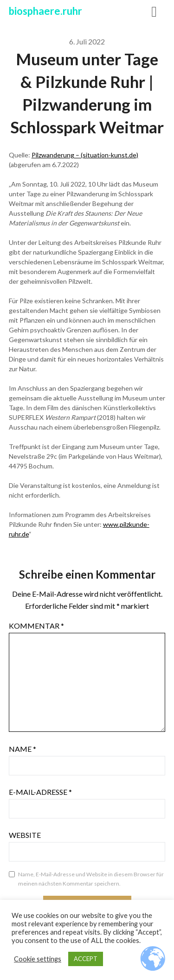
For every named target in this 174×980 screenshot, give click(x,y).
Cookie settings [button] (38, 959)
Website (25, 835)
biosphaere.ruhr (45, 11)
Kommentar (36, 626)
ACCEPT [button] (86, 959)
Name (23, 749)
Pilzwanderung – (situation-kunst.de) (85, 155)
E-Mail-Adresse (40, 792)
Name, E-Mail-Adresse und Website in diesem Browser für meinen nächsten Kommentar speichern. (91, 879)
